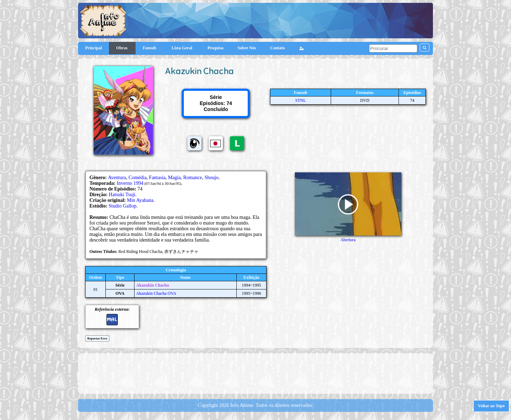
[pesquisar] (393, 48)
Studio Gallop (122, 206)
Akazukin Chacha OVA (156, 293)
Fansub (150, 48)
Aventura (117, 178)
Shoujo (211, 178)
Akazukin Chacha (153, 285)
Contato (278, 48)
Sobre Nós (247, 48)
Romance (193, 178)
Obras (122, 48)
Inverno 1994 (130, 183)
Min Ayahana (140, 200)
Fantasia (157, 178)
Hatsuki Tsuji (122, 195)
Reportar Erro (97, 338)
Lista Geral (182, 48)
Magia (175, 178)
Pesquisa (216, 48)
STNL (301, 100)
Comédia (138, 178)
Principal (94, 48)
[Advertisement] (255, 373)
